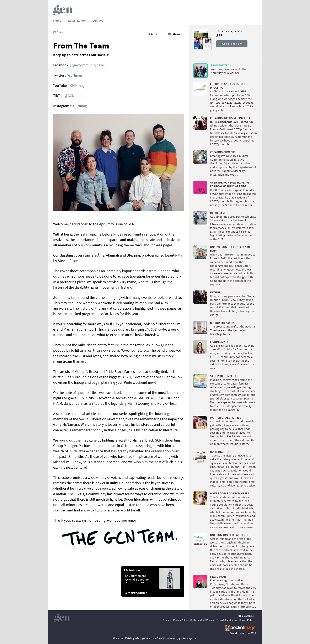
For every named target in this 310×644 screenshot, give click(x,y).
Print (153, 34)
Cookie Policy (247, 620)
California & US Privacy (202, 620)
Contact (167, 620)
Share (174, 34)
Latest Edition (77, 20)
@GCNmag (73, 75)
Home (57, 20)
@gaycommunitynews (87, 65)
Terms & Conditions (227, 620)
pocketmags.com (241, 633)
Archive (98, 20)
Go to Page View (232, 44)
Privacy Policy (181, 620)
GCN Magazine (246, 616)
